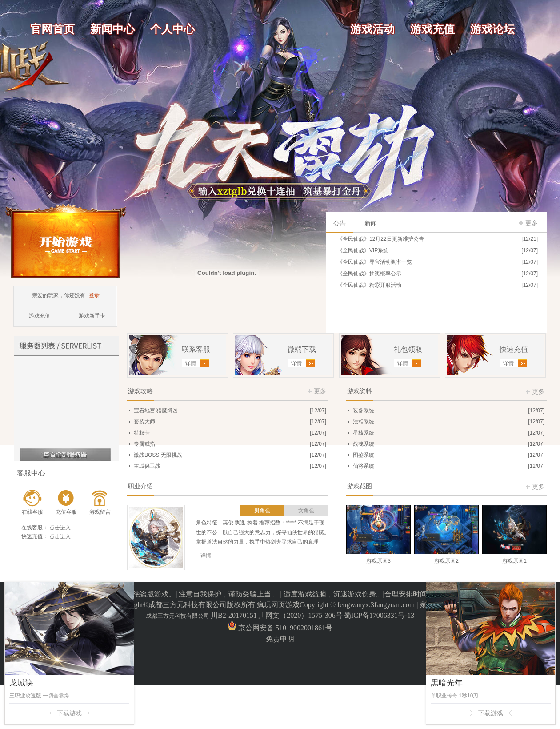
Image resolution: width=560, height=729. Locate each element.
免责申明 (280, 639)
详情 (206, 556)
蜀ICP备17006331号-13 (379, 615)
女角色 (306, 511)
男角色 (262, 511)
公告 (340, 224)
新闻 (371, 224)
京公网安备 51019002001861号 (284, 628)
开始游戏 (66, 241)
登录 (94, 295)
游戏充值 (40, 316)
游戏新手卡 (92, 316)
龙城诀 (21, 683)
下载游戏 (69, 713)
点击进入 (60, 528)
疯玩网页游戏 (278, 605)
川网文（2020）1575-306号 (300, 615)
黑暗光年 (447, 683)
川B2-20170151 (234, 615)
